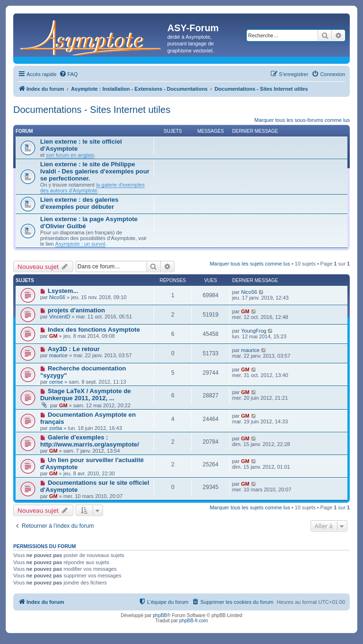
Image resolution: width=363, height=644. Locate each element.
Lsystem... (63, 291)
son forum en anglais (70, 155)
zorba (56, 428)
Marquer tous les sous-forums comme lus (302, 120)
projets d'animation (76, 310)
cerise (56, 382)
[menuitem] (69, 74)
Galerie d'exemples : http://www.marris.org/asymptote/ (90, 441)
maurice (58, 355)
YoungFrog (254, 331)
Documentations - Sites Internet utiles (92, 110)
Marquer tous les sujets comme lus (250, 264)
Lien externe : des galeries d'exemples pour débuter (79, 203)
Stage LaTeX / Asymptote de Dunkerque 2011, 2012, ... (86, 395)
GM (245, 311)
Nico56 (57, 297)
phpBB (160, 615)
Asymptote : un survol (80, 244)
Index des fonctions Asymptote (94, 330)
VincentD (60, 317)
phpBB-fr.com (194, 621)
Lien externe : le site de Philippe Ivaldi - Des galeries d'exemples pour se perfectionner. (95, 171)
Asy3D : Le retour (74, 349)
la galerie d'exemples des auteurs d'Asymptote (92, 188)
